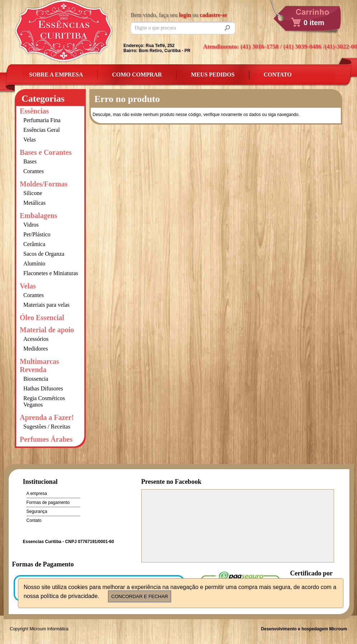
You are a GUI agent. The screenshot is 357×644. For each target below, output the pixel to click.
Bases (30, 161)
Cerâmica (34, 244)
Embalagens (38, 216)
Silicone (33, 193)
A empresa (37, 494)
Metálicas (34, 203)
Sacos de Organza (44, 254)
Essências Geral (42, 130)
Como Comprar (137, 75)
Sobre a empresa (56, 75)
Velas (30, 140)
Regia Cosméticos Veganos (44, 401)
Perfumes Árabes (46, 439)
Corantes (34, 171)
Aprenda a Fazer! (47, 417)
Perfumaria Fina (42, 120)
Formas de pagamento (48, 502)
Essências (34, 111)
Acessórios (36, 339)
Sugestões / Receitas (47, 427)
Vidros (31, 225)
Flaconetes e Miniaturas (51, 273)
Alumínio (34, 263)
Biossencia (36, 379)
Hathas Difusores (43, 388)
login (185, 15)
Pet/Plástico (37, 234)
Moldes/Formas (44, 184)
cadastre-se (213, 15)
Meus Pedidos (213, 75)
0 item (314, 23)
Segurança (37, 511)
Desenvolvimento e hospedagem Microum (304, 629)
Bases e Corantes (46, 152)
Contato (278, 75)
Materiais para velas (46, 305)
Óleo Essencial (42, 318)
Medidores (36, 349)
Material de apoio (47, 330)
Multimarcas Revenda (39, 365)
